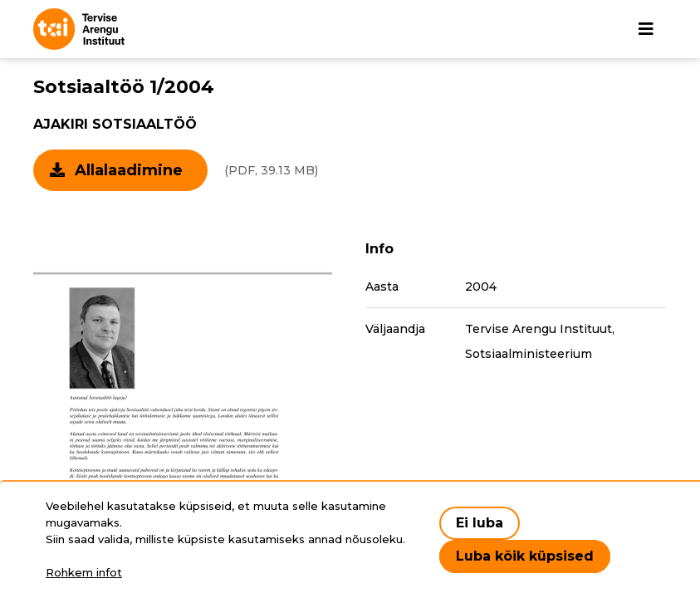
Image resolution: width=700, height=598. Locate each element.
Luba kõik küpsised (525, 556)
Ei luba (480, 523)
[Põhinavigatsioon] (646, 29)
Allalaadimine (129, 170)
